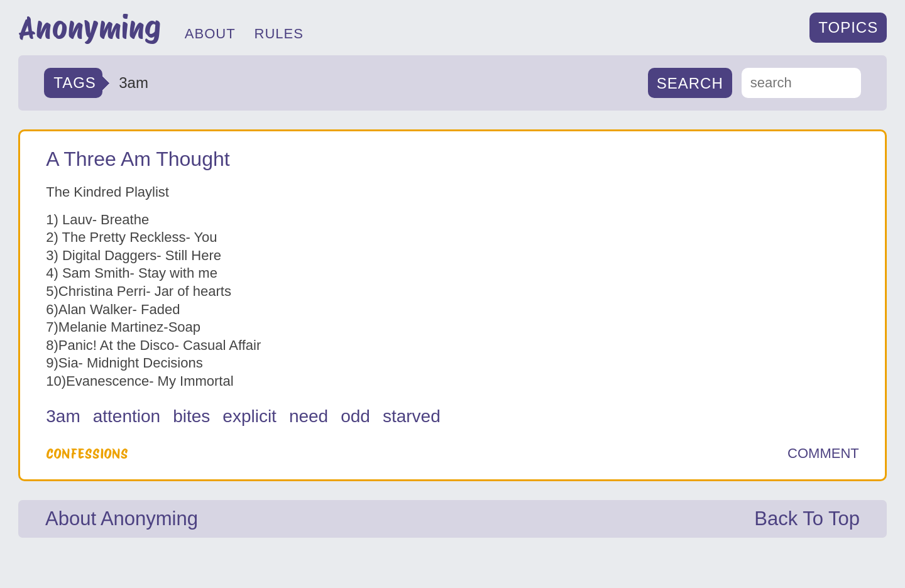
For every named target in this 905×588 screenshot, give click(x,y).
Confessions (87, 454)
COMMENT (823, 454)
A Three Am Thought (138, 159)
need (309, 416)
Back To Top (807, 519)
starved (412, 416)
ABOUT (210, 34)
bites (191, 416)
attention (127, 416)
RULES (279, 34)
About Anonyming (122, 519)
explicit (250, 416)
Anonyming (90, 28)
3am (63, 416)
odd (355, 416)
